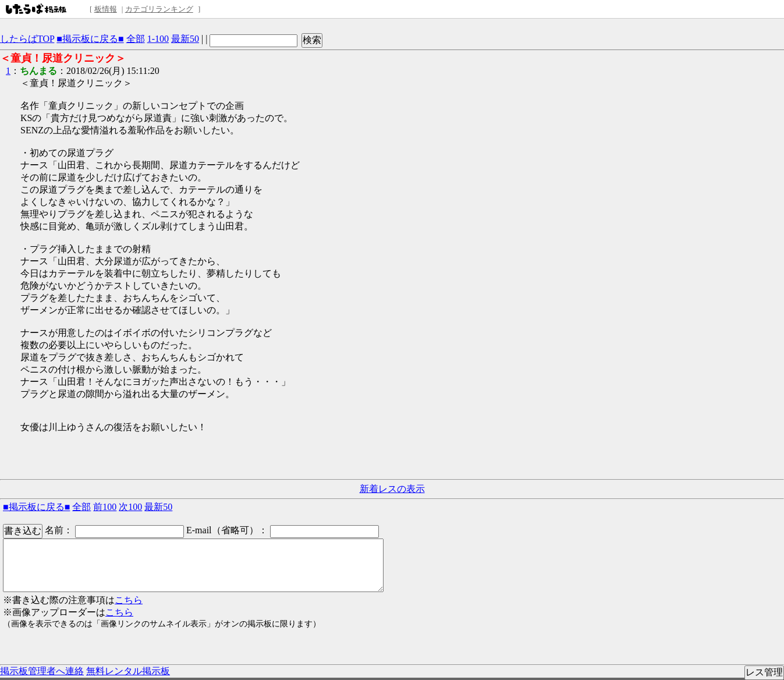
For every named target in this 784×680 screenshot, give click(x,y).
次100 (130, 507)
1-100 (158, 39)
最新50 (185, 39)
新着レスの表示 (392, 489)
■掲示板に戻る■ (90, 39)
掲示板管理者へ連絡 (42, 671)
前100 (105, 507)
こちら (129, 600)
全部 (136, 39)
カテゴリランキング (159, 9)
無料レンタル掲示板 (128, 671)
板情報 (106, 9)
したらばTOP (27, 39)
